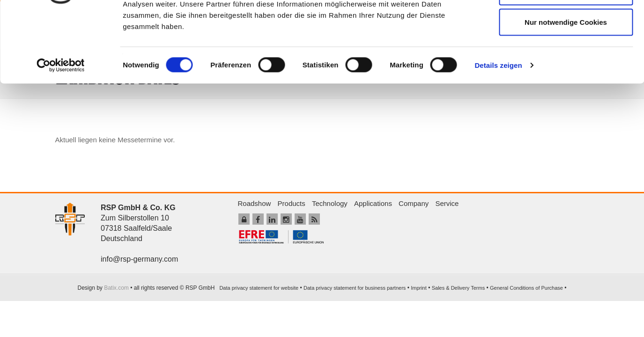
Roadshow (255, 203)
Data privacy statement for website (259, 288)
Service (447, 203)
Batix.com (116, 288)
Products (292, 203)
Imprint (419, 288)
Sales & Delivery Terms (459, 288)
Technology (330, 203)
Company (414, 203)
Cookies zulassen (566, 25)
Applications (373, 203)
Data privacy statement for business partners (355, 288)
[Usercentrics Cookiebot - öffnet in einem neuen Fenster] (61, 129)
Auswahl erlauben (566, 55)
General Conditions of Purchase (526, 288)
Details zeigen (498, 129)
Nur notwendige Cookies (566, 86)
